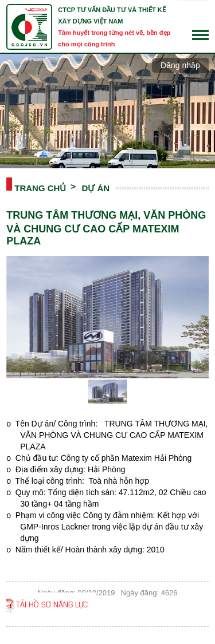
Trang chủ (40, 187)
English (200, 27)
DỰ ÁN (95, 187)
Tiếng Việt (200, 17)
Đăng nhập (180, 65)
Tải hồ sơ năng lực (52, 604)
